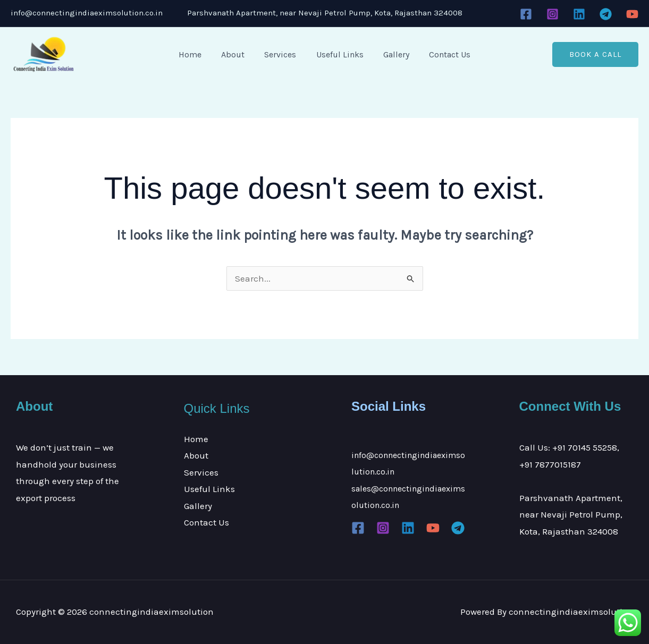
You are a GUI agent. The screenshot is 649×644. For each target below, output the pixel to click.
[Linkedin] (579, 14)
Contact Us (443, 54)
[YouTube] (632, 14)
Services (282, 54)
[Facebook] (526, 14)
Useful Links (338, 54)
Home (197, 54)
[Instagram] (553, 14)
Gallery (392, 54)
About (237, 54)
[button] (595, 54)
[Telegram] (606, 14)
